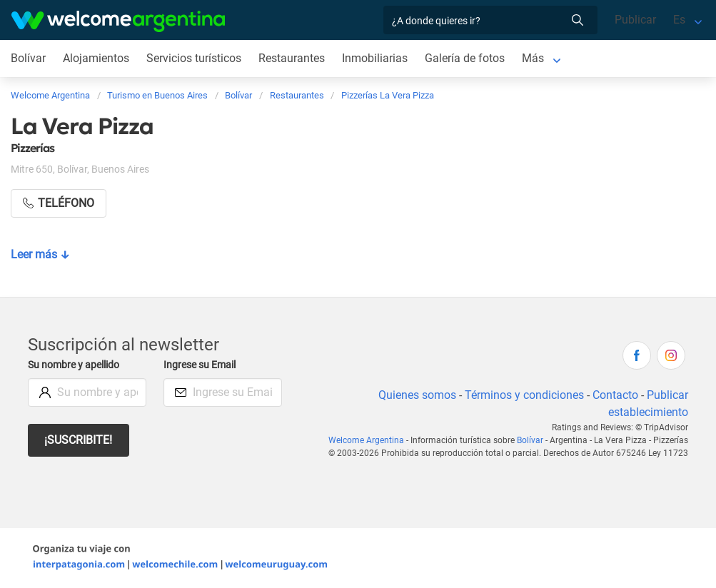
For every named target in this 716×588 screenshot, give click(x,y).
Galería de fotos (468, 58)
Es (679, 20)
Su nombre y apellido (76, 365)
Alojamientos (96, 58)
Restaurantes (294, 58)
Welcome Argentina (370, 440)
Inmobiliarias (378, 58)
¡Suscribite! (79, 440)
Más (536, 58)
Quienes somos (414, 395)
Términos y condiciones (523, 395)
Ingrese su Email (202, 365)
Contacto (615, 395)
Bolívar (28, 58)
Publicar (635, 20)
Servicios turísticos (195, 58)
